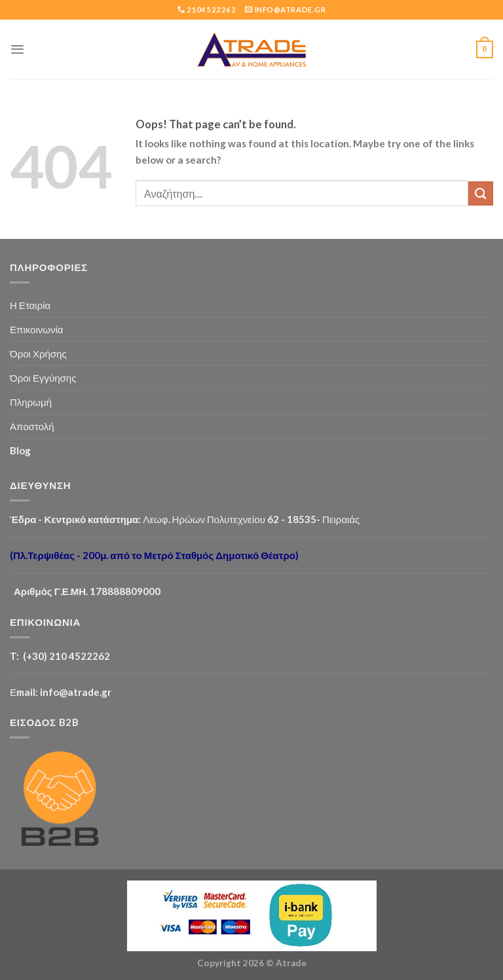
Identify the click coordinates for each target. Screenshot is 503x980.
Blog (20, 450)
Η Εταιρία (30, 305)
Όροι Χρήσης (38, 354)
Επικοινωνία (37, 329)
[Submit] (481, 193)
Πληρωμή (31, 402)
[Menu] (17, 49)
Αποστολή (32, 426)
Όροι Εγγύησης (43, 378)
